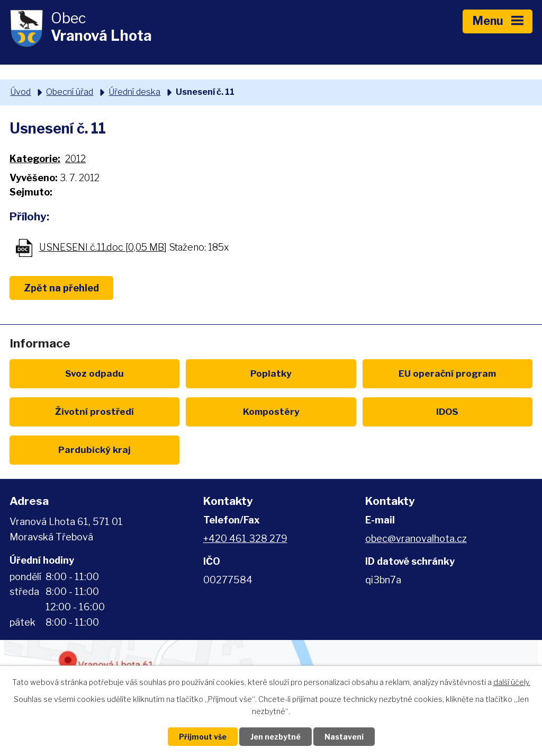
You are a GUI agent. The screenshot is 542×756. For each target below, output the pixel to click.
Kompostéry (271, 411)
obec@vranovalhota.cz (416, 539)
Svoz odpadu (94, 373)
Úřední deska (134, 92)
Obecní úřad (70, 92)
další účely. (512, 682)
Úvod (20, 92)
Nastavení (344, 737)
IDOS (447, 411)
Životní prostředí (94, 411)
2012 (75, 159)
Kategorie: (35, 159)
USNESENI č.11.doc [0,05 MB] (103, 247)
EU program (447, 373)
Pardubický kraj (94, 450)
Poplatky (271, 373)
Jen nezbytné (275, 737)
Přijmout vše (203, 737)
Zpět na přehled (61, 288)
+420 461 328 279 (245, 539)
